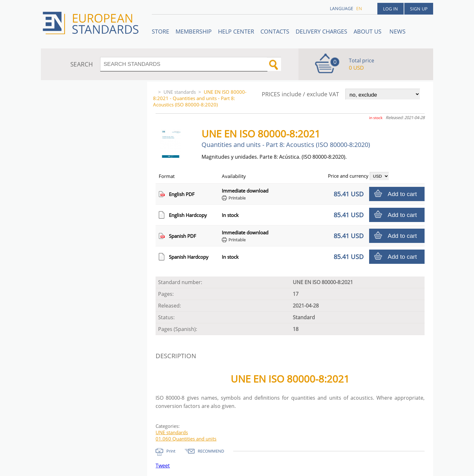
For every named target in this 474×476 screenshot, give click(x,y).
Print (171, 451)
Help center (236, 31)
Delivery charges (321, 31)
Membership (194, 31)
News (397, 31)
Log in (391, 9)
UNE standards (180, 92)
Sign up (419, 9)
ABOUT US (368, 31)
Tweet (163, 466)
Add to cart (402, 194)
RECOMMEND (211, 451)
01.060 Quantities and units (186, 439)
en (359, 8)
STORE (160, 31)
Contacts (275, 31)
